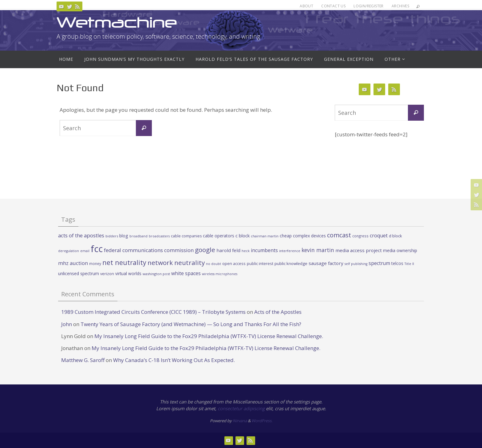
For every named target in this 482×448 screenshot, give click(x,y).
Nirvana (240, 421)
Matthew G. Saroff (83, 360)
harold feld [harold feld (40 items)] (228, 250)
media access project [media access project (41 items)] (359, 250)
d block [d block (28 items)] (395, 236)
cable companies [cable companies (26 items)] (186, 236)
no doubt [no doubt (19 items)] (213, 264)
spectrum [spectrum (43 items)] (379, 263)
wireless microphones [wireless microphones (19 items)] (220, 274)
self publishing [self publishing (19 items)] (356, 264)
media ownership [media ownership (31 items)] (400, 250)
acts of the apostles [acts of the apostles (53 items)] (81, 235)
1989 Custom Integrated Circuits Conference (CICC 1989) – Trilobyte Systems (153, 312)
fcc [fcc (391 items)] (97, 249)
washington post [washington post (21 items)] (156, 274)
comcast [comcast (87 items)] (339, 235)
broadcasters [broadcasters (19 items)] (159, 236)
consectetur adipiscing (241, 408)
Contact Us (333, 6)
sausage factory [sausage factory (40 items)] (326, 263)
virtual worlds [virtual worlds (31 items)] (128, 273)
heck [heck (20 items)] (246, 251)
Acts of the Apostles (278, 312)
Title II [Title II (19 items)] (409, 264)
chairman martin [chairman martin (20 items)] (265, 236)
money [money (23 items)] (95, 263)
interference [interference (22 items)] (290, 251)
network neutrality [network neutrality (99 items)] (176, 263)
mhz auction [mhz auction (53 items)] (73, 263)
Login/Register (369, 6)
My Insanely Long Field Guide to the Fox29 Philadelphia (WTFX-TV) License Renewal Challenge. (209, 336)
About (306, 6)
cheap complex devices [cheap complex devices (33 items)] (303, 236)
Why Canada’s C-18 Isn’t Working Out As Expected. (174, 360)
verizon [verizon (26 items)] (107, 274)
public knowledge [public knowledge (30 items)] (291, 263)
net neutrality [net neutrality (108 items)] (124, 262)
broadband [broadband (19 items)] (138, 236)
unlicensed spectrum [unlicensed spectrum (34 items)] (79, 273)
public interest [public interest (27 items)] (260, 263)
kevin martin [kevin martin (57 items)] (318, 250)
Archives (400, 6)
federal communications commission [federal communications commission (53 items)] (149, 250)
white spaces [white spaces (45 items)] (186, 273)
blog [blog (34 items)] (124, 236)
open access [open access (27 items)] (234, 263)
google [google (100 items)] (205, 250)
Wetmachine (117, 22)
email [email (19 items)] (85, 251)
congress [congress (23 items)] (360, 236)
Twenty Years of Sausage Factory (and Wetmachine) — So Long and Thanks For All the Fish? (191, 324)
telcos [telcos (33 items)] (397, 263)
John (67, 324)
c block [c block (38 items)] (243, 236)
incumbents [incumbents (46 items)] (264, 250)
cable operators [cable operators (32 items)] (219, 236)
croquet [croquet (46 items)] (379, 236)
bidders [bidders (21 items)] (112, 236)
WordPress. (262, 421)
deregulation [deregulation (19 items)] (69, 251)
